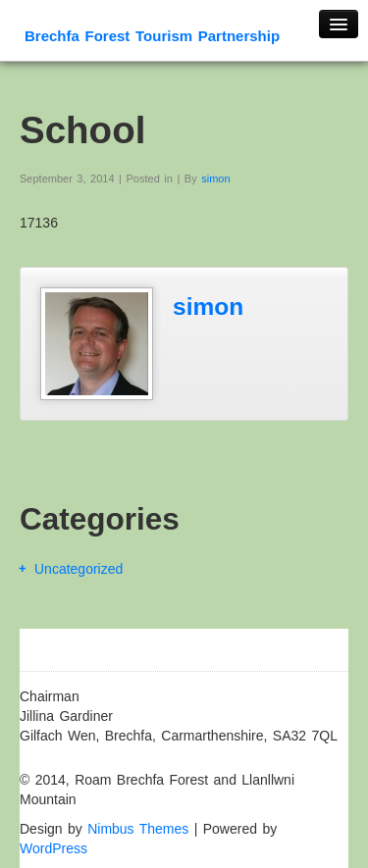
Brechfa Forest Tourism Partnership (152, 36)
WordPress (53, 848)
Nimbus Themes (138, 829)
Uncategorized (79, 569)
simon (215, 179)
